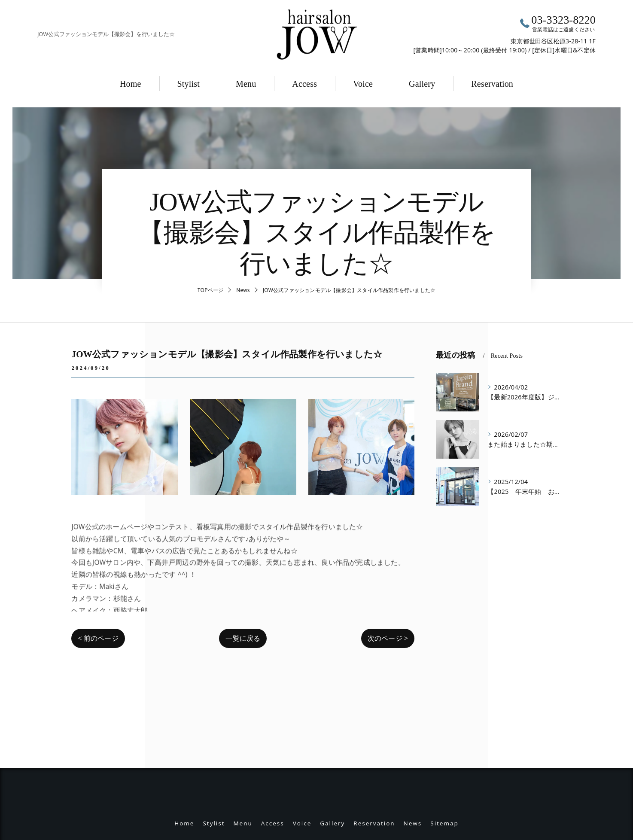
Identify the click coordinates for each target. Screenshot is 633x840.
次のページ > (388, 638)
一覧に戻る (243, 638)
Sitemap (444, 746)
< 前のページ (98, 638)
